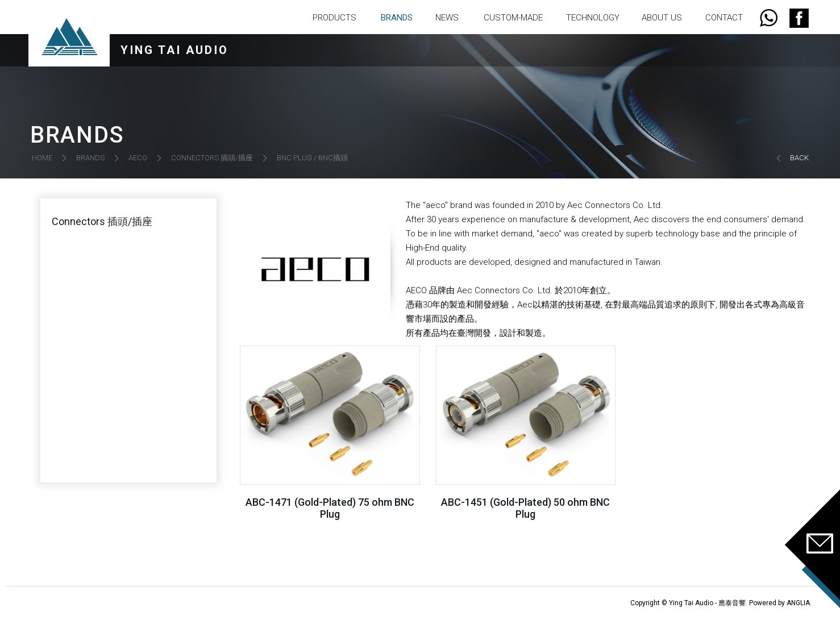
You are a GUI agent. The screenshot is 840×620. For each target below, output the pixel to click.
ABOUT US (662, 18)
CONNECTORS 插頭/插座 (212, 158)
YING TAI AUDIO (174, 50)
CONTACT (724, 18)
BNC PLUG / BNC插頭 (312, 158)
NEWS (447, 18)
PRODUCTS (334, 18)
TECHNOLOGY (593, 18)
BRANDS (397, 18)
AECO (138, 158)
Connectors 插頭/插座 (102, 221)
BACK (799, 158)
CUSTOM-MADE (513, 18)
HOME (42, 158)
